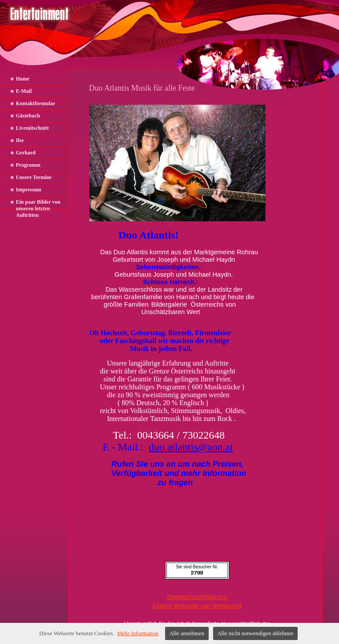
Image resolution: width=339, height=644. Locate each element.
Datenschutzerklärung (197, 597)
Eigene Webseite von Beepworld (197, 606)
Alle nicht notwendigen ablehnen (255, 633)
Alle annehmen (187, 633)
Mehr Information (138, 633)
